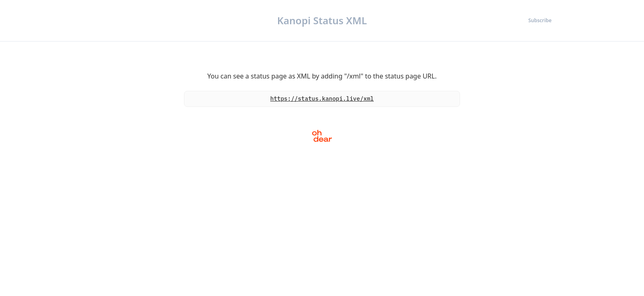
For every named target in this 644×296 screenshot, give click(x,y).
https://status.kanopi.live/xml (322, 99)
